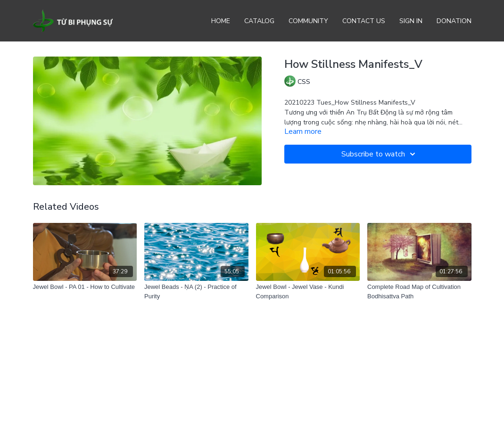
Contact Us (364, 21)
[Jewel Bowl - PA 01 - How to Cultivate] (85, 287)
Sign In (411, 21)
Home (221, 21)
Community (308, 21)
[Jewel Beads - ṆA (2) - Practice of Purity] (196, 291)
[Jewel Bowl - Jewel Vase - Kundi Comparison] (308, 291)
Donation (454, 21)
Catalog (259, 21)
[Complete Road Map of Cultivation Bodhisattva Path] (419, 291)
